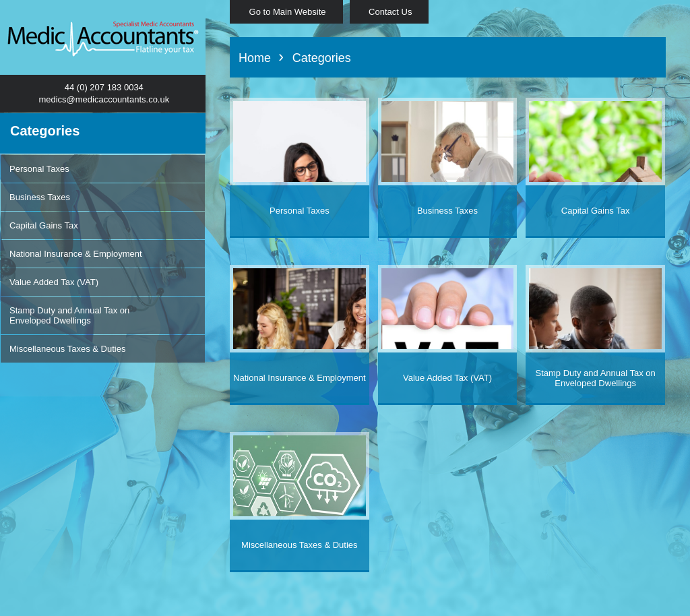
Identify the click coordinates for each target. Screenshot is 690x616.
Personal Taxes (39, 169)
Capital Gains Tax (44, 225)
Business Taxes (40, 197)
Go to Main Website (286, 12)
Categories (322, 58)
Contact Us (389, 12)
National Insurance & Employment (76, 254)
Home (256, 58)
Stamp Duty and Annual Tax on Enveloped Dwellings (69, 315)
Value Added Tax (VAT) (54, 282)
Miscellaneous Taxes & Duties (67, 349)
